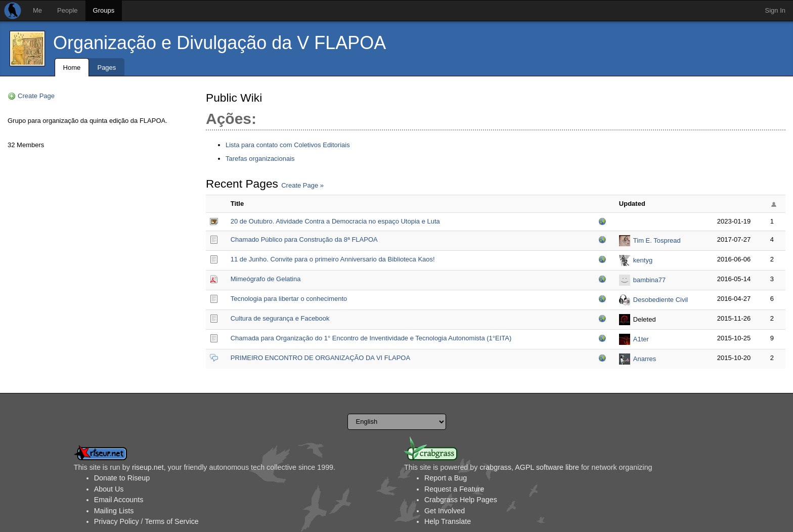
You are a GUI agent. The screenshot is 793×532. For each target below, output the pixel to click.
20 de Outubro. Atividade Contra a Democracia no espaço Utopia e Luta (335, 221)
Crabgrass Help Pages (461, 500)
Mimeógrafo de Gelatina (266, 279)
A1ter (641, 339)
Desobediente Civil (660, 300)
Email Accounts (119, 500)
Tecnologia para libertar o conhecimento (289, 299)
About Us (109, 489)
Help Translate (448, 521)
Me (37, 10)
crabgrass (495, 467)
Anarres (645, 359)
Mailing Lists (114, 511)
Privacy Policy (117, 521)
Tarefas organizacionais (260, 159)
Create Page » (302, 185)
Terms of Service (171, 521)
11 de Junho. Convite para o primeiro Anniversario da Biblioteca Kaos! (333, 259)
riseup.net (148, 467)
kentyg (643, 260)
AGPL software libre (547, 467)
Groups (104, 10)
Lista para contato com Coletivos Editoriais (288, 145)
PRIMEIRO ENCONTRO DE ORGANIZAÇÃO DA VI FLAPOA (320, 358)
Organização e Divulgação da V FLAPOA (219, 43)
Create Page (36, 96)
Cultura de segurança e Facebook (280, 318)
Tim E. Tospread (657, 240)
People (67, 10)
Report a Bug (446, 478)
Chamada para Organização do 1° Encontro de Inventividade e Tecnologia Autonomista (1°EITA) (371, 338)
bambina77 (649, 280)
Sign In (775, 10)
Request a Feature (454, 489)
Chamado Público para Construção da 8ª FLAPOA (304, 239)
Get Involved (445, 511)
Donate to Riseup (122, 478)
